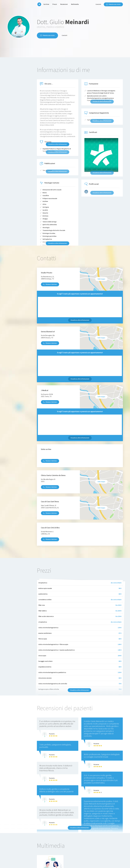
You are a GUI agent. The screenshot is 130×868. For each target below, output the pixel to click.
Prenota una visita (113, 4)
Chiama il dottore (50, 284)
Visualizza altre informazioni (58, 144)
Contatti (98, 4)
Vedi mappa (101, 279)
